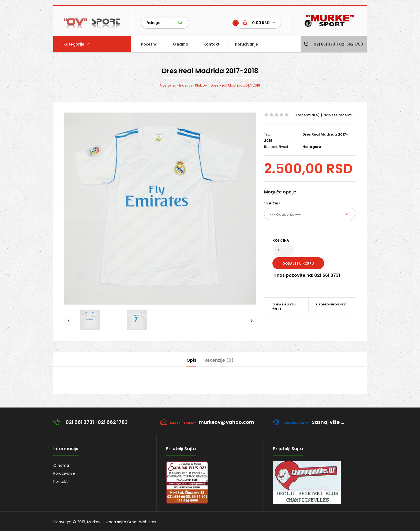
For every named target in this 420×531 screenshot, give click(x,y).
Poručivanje (64, 473)
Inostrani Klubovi (193, 85)
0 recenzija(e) (307, 115)
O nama (61, 465)
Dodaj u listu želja (284, 307)
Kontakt (61, 481)
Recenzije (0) (219, 360)
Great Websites (142, 522)
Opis (191, 360)
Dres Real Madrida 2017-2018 (235, 85)
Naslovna (168, 85)
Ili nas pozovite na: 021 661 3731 (306, 275)
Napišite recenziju (339, 115)
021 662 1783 (113, 422)
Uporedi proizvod (331, 304)
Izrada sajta (115, 522)
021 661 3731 (80, 422)
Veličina (273, 203)
